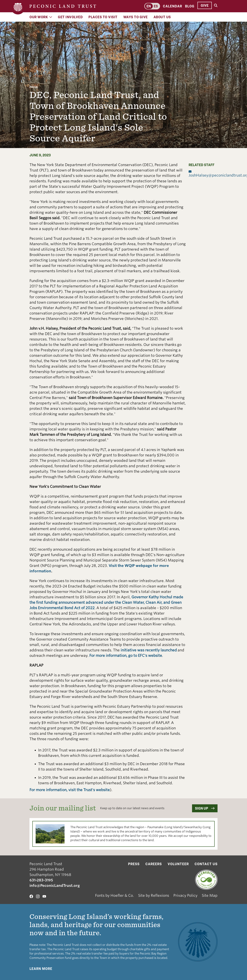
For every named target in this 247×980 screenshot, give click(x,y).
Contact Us (206, 864)
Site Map (210, 896)
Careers (154, 864)
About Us (162, 17)
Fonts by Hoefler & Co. (114, 896)
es (156, 6)
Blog (190, 6)
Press (34, 87)
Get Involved (70, 17)
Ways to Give (136, 17)
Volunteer (178, 864)
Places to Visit (103, 17)
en (149, 6)
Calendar (173, 6)
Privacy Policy (185, 896)
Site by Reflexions (154, 896)
